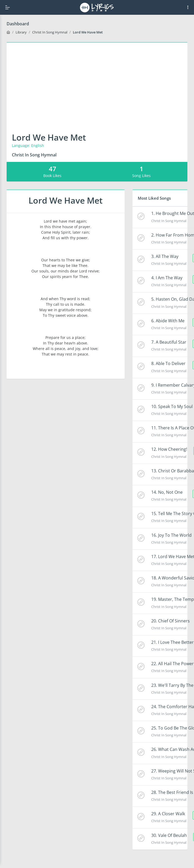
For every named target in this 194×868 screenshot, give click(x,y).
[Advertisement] (97, 82)
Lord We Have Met (88, 32)
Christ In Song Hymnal (50, 32)
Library (21, 32)
